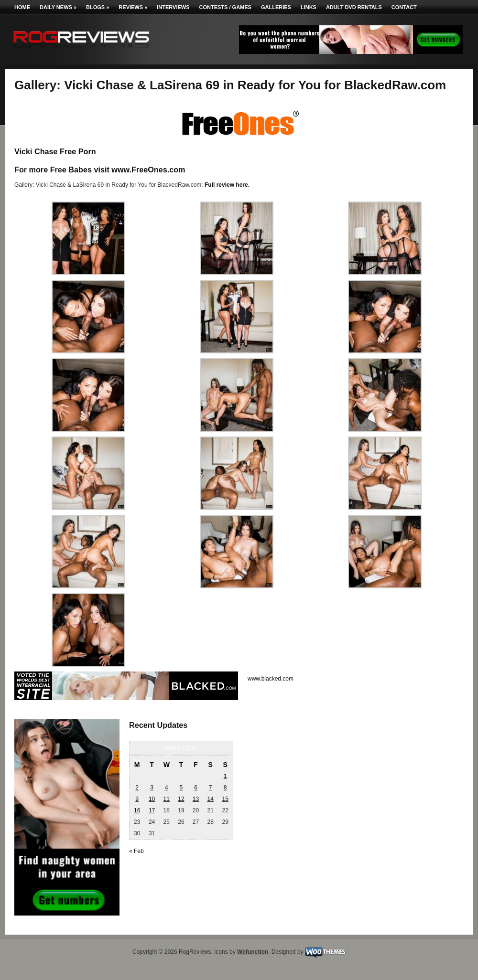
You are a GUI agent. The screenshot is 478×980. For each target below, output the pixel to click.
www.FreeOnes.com (148, 170)
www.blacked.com (271, 679)
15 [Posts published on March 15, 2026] (225, 799)
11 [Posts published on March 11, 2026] (167, 799)
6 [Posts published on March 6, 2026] (196, 788)
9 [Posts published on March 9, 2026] (137, 799)
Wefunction (253, 952)
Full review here (226, 185)
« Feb (136, 851)
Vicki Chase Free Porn (55, 151)
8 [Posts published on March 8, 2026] (225, 788)
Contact (404, 7)
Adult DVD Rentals (354, 7)
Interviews (173, 7)
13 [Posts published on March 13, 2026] (196, 799)
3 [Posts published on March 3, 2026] (152, 788)
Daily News (58, 7)
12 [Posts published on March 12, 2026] (181, 799)
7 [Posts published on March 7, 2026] (211, 788)
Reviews (133, 7)
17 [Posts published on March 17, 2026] (152, 810)
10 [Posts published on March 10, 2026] (152, 799)
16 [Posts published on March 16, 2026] (137, 810)
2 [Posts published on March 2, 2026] (137, 788)
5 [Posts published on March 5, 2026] (181, 788)
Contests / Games (225, 7)
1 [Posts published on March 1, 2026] (225, 776)
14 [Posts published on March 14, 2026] (210, 799)
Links (309, 7)
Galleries (276, 7)
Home (22, 7)
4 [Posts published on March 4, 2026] (167, 788)
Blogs (98, 7)
